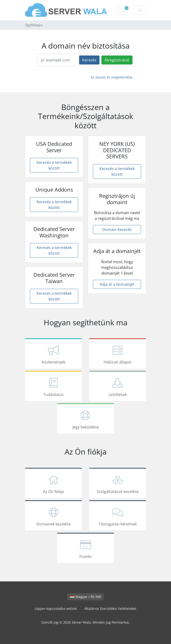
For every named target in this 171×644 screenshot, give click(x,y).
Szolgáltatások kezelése (118, 484)
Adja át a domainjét (117, 284)
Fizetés (85, 549)
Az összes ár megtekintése (112, 77)
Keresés (89, 60)
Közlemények (53, 354)
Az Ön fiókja (53, 484)
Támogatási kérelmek (118, 516)
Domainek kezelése (53, 516)
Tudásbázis (53, 387)
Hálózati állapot (118, 354)
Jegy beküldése (85, 419)
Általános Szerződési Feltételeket (110, 609)
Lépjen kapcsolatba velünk (56, 609)
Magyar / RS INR (85, 597)
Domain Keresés (117, 230)
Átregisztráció (117, 60)
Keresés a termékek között (54, 165)
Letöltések (118, 387)
